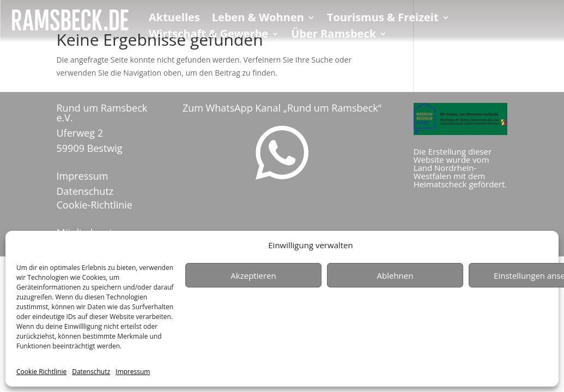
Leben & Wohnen (258, 19)
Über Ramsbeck (333, 35)
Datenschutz (91, 372)
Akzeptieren (253, 275)
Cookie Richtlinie (41, 372)
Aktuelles (174, 19)
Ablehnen (395, 275)
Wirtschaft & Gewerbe (208, 35)
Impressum (133, 372)
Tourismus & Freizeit (383, 19)
